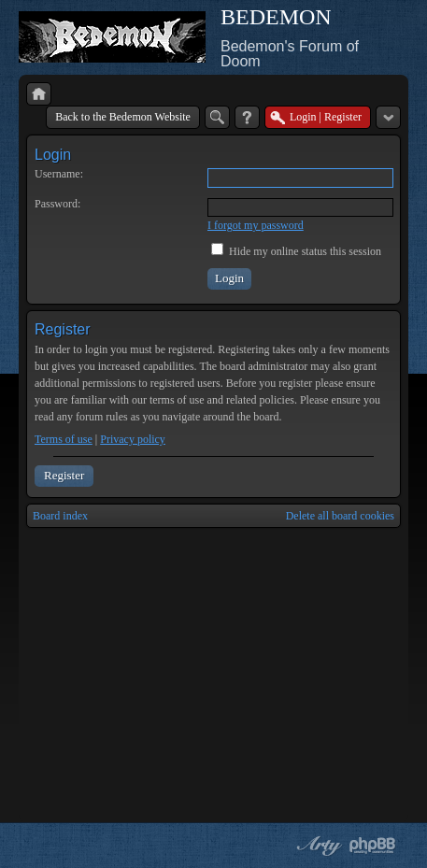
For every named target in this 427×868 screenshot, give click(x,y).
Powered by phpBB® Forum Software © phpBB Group (373, 846)
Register (64, 475)
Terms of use (64, 439)
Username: (59, 174)
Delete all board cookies (340, 516)
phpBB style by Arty (317, 846)
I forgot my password (256, 225)
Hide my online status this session (296, 251)
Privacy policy (133, 439)
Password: (57, 204)
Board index (60, 516)
